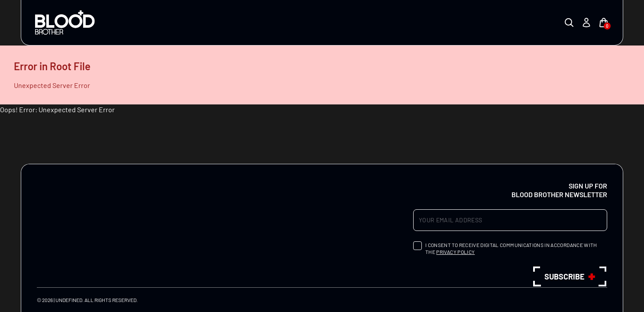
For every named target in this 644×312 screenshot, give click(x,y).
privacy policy (455, 252)
